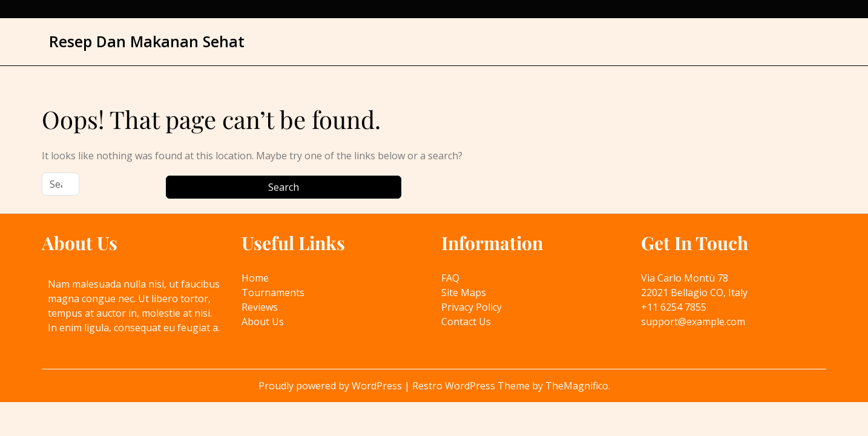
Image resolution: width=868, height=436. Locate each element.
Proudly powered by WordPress (331, 386)
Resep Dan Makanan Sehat (147, 41)
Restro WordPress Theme (472, 386)
